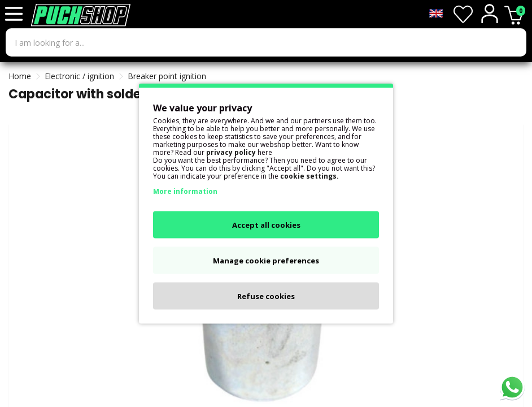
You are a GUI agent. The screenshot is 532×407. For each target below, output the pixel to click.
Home (20, 76)
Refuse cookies (266, 296)
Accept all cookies (266, 225)
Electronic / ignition (79, 76)
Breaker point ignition (167, 76)
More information (185, 191)
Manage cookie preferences (266, 261)
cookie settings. (309, 176)
